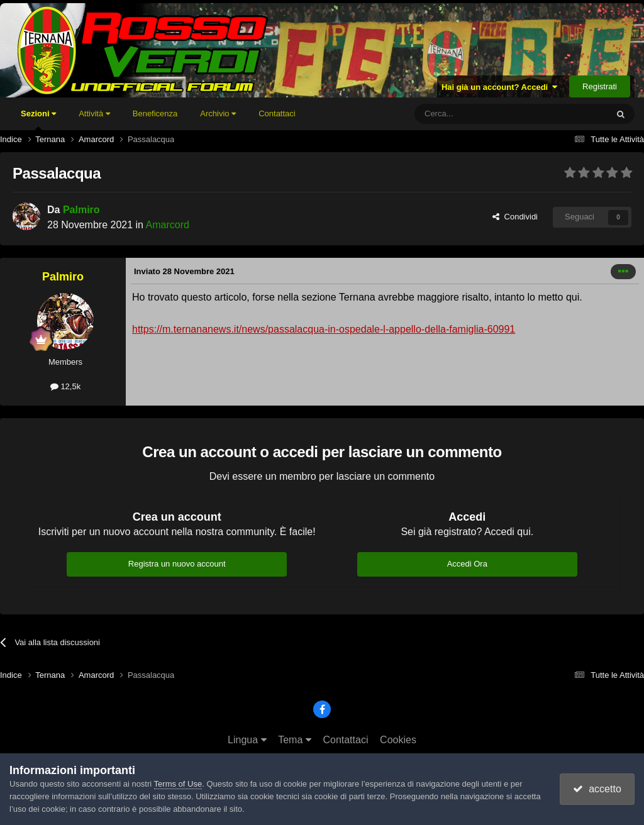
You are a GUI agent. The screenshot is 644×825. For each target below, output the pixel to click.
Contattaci (277, 114)
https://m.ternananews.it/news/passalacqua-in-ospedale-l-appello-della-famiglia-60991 (324, 329)
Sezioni (38, 119)
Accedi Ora (467, 564)
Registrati (600, 86)
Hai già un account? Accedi (500, 87)
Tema (295, 740)
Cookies (398, 740)
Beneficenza (155, 114)
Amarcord (168, 225)
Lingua (247, 740)
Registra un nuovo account (177, 564)
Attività (94, 114)
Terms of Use (178, 784)
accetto (597, 789)
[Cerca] (476, 114)
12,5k (65, 386)
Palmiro (81, 210)
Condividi (515, 217)
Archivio (218, 114)
